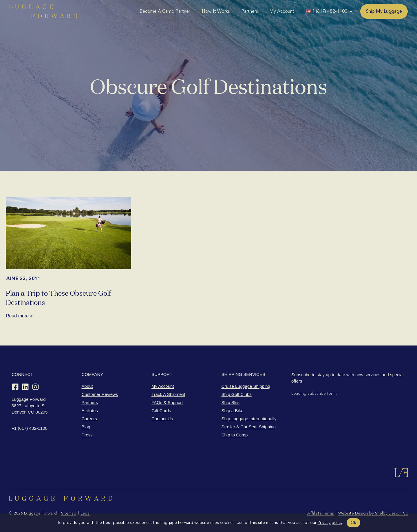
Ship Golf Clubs (237, 394)
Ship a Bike (233, 411)
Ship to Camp (235, 435)
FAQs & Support (167, 402)
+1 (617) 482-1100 (30, 428)
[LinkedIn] (25, 387)
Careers (89, 419)
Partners (249, 11)
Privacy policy (330, 523)
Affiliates (90, 411)
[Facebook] (15, 387)
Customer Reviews (100, 394)
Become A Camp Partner (165, 11)
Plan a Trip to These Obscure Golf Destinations (58, 297)
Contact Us (162, 419)
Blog (86, 427)
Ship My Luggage (384, 11)
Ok (353, 523)
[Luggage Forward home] (43, 11)
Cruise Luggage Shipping (246, 386)
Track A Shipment (168, 394)
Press (87, 435)
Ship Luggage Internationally (249, 419)
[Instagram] (35, 387)
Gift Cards (161, 411)
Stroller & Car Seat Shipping (249, 427)
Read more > (19, 316)
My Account (282, 11)
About (87, 386)
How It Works (216, 11)
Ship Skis (231, 402)
